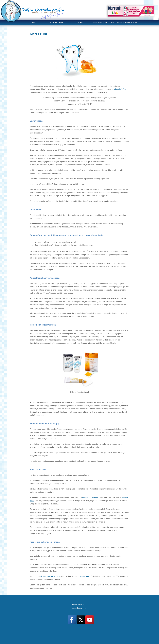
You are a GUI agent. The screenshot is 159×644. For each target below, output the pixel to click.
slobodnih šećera (120, 89)
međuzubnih (85, 576)
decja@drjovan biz (79, 608)
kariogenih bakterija (90, 497)
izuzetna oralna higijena (51, 576)
